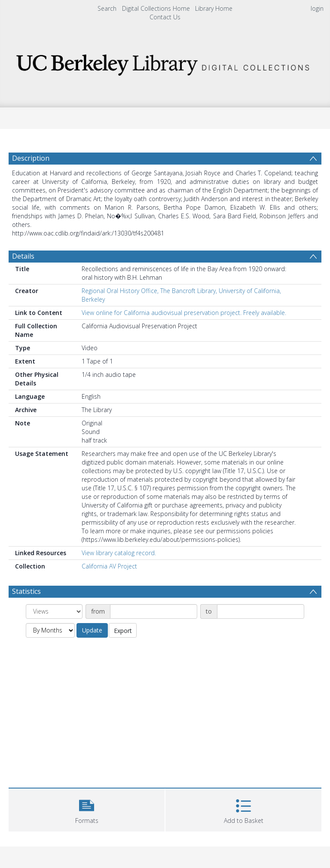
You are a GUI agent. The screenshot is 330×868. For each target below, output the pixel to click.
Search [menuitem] (107, 8)
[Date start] (154, 611)
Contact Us (165, 17)
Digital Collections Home (156, 8)
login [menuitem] (317, 8)
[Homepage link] (165, 63)
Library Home (214, 8)
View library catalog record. (119, 553)
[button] (87, 809)
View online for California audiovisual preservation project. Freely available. (184, 313)
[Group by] (54, 611)
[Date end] (261, 611)
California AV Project (109, 566)
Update (92, 630)
